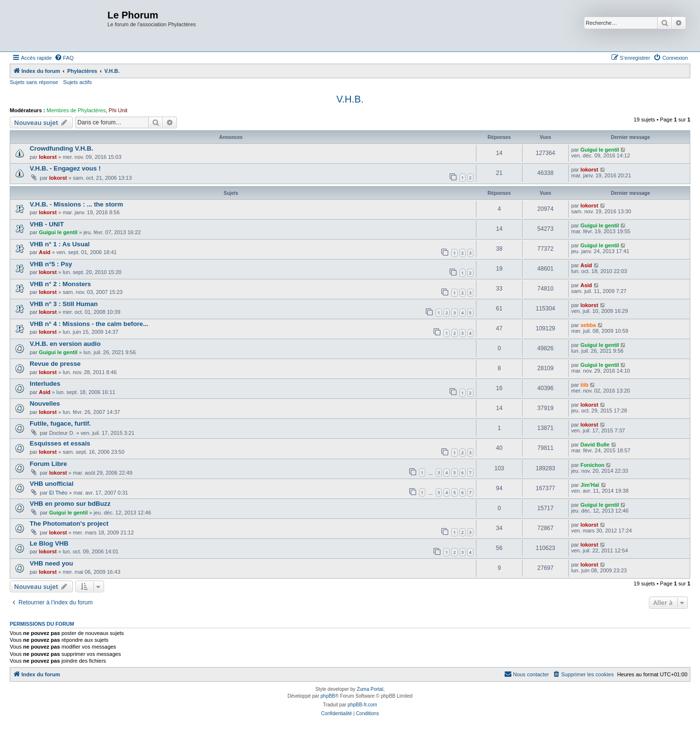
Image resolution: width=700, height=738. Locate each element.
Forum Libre (48, 464)
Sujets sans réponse (34, 82)
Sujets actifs (78, 82)
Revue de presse (55, 364)
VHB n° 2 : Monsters (60, 284)
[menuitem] (64, 58)
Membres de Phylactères (76, 110)
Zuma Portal (370, 689)
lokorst (48, 157)
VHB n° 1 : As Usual (60, 244)
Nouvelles (45, 403)
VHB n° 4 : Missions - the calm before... (89, 324)
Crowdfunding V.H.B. (61, 148)
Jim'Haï (590, 485)
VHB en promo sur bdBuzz (70, 504)
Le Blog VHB (49, 543)
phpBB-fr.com (362, 705)
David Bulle (595, 445)
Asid (45, 252)
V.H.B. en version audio (65, 344)
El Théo (58, 493)
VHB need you (51, 563)
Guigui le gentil (600, 150)
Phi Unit (118, 110)
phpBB (328, 696)
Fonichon (593, 465)
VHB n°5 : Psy (51, 264)
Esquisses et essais (60, 443)
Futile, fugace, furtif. (60, 423)
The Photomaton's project (69, 523)
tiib (585, 385)
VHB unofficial (52, 484)
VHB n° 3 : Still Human (64, 304)
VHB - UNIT (47, 224)
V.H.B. (350, 99)
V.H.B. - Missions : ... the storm (76, 204)
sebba (588, 325)
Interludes (45, 384)
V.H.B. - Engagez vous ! (65, 168)
